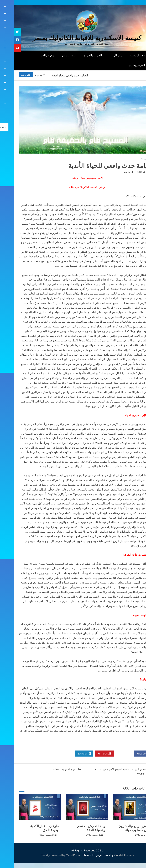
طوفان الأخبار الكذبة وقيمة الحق (31, 828)
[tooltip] (3, 32)
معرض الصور (33, 55)
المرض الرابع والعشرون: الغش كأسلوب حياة (121, 828)
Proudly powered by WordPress (47, 855)
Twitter (110, 754)
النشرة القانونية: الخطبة (52, 769)
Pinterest (90, 754)
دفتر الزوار (102, 55)
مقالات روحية (132, 159)
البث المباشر (55, 55)
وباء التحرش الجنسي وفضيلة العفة (77, 828)
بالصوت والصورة (79, 55)
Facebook (130, 754)
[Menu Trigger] (134, 7)
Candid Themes (110, 855)
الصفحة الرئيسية (125, 55)
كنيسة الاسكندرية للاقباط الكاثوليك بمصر (73, 38)
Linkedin (70, 754)
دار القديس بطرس (124, 65)
